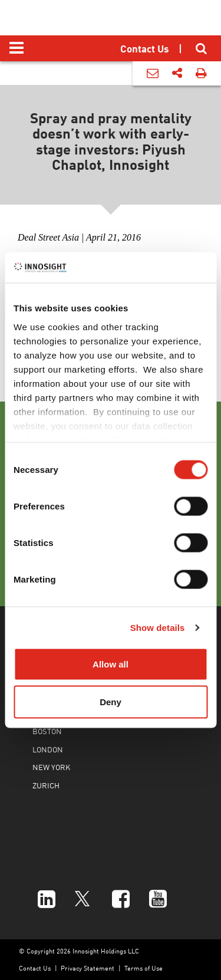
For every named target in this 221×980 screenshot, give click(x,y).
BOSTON (47, 731)
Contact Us (35, 968)
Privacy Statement (88, 968)
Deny (111, 701)
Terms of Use (144, 968)
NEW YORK (51, 767)
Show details (158, 627)
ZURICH (46, 785)
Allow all (111, 664)
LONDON (48, 749)
